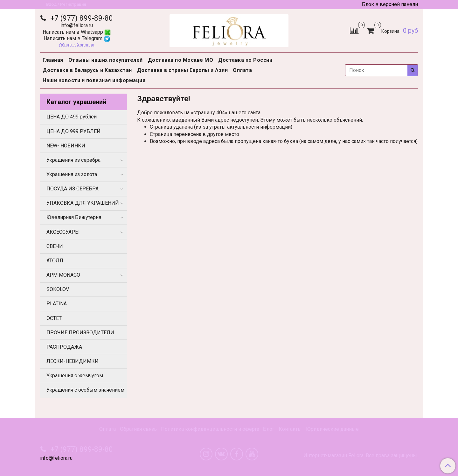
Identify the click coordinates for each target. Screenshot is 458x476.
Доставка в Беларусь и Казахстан (87, 70)
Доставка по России (245, 60)
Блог (269, 429)
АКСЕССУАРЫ (63, 232)
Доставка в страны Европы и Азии (183, 70)
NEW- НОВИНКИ (66, 146)
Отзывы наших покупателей (106, 60)
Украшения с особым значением (85, 390)
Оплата (242, 70)
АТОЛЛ (55, 261)
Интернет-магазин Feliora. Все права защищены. (361, 456)
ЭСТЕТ (54, 318)
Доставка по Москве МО (181, 60)
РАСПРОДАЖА (64, 347)
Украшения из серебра (73, 160)
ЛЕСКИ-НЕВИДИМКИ (73, 361)
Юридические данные (332, 429)
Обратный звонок (77, 45)
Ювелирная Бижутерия (74, 217)
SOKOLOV (58, 289)
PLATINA (57, 304)
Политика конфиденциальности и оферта (210, 429)
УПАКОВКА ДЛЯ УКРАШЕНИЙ (83, 203)
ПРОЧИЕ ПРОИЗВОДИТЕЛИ (80, 333)
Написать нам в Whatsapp (77, 32)
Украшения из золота (72, 174)
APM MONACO (63, 275)
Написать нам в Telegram (77, 38)
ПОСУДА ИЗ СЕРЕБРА (73, 189)
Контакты (290, 429)
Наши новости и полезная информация (94, 80)
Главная (53, 60)
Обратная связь (138, 429)
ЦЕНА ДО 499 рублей (72, 117)
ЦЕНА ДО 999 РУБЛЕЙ (73, 131)
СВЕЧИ (55, 246)
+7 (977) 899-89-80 (81, 18)
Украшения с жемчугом (75, 376)
